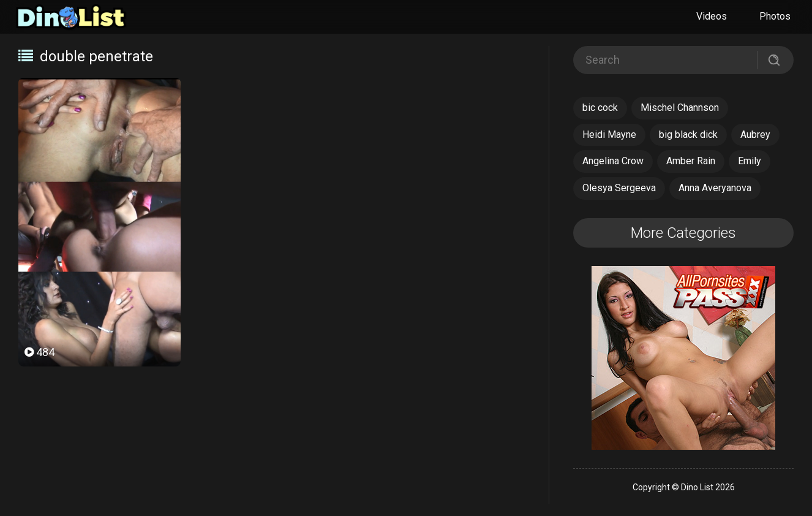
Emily (750, 161)
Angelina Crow (613, 161)
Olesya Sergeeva (619, 188)
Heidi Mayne (609, 135)
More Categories (683, 233)
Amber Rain (691, 161)
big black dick (688, 135)
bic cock (600, 108)
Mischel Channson (680, 108)
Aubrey (755, 135)
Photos (775, 16)
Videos (712, 16)
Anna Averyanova (715, 188)
